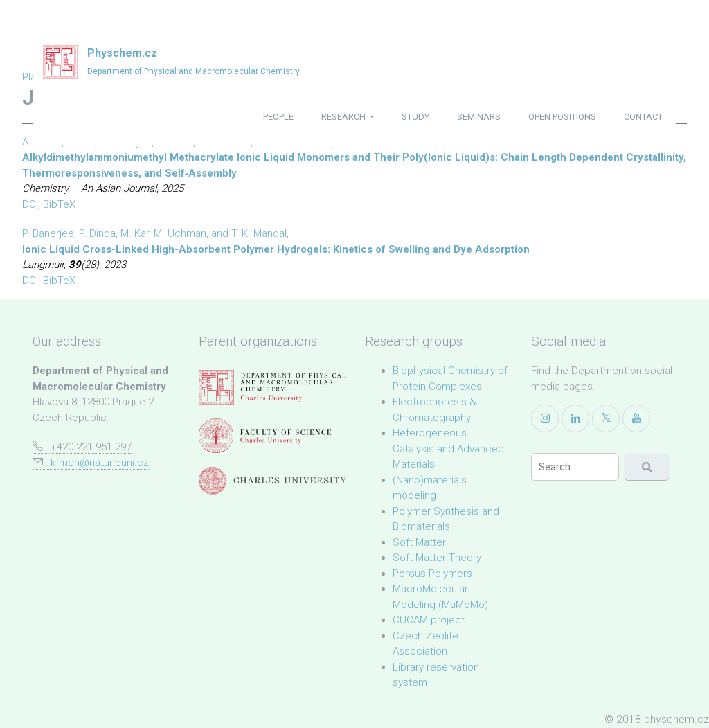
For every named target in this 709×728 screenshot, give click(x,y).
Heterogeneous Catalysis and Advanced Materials (448, 449)
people (278, 117)
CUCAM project (429, 620)
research (344, 117)
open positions (562, 117)
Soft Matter (419, 542)
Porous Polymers (432, 574)
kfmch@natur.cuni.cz (100, 463)
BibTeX (59, 204)
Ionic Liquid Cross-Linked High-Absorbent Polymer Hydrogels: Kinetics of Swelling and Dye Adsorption (276, 249)
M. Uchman (180, 233)
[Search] (575, 467)
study (415, 117)
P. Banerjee (48, 233)
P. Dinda (97, 233)
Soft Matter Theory (437, 558)
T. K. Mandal (259, 233)
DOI (30, 204)
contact (643, 117)
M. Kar (135, 233)
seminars (479, 117)
